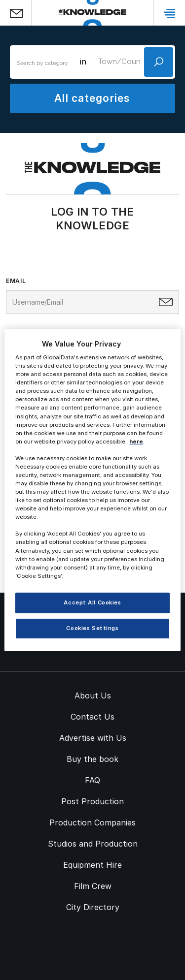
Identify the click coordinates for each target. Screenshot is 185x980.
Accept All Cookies (92, 602)
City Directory (93, 907)
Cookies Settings (92, 628)
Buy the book (92, 759)
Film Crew (93, 886)
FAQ (92, 780)
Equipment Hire (92, 865)
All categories (92, 98)
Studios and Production (93, 844)
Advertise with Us (93, 738)
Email (16, 281)
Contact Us (92, 717)
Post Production (92, 801)
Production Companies (92, 822)
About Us (93, 695)
